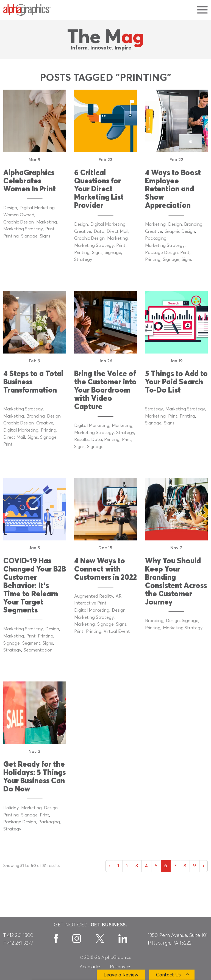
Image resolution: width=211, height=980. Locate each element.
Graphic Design (19, 222)
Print (50, 229)
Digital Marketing (37, 208)
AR (119, 596)
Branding (193, 224)
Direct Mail (117, 231)
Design (10, 208)
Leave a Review (121, 975)
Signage (29, 236)
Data (99, 231)
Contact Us (168, 975)
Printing (11, 236)
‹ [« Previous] (110, 866)
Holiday (11, 808)
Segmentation (38, 650)
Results (81, 440)
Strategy (83, 260)
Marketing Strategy (23, 229)
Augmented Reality (94, 596)
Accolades (91, 967)
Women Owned (19, 215)
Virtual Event (117, 631)
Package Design (161, 253)
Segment (31, 643)
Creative (83, 231)
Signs (45, 236)
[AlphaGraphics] (27, 10)
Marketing (47, 222)
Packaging (156, 238)
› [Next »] (203, 866)
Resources (121, 967)
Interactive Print (90, 603)
